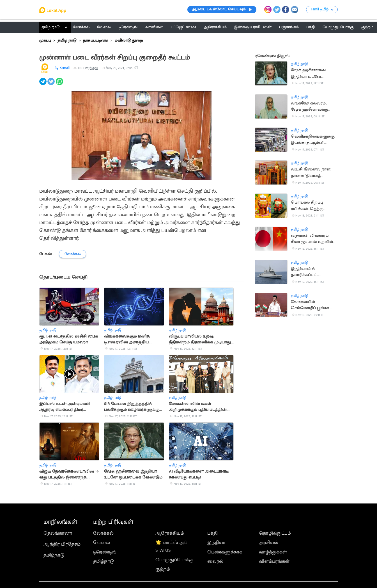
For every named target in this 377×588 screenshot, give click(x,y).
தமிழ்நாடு (54, 555)
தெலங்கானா (58, 533)
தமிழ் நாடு (51, 27)
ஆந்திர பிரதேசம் (62, 544)
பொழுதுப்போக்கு (174, 560)
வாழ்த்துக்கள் (273, 552)
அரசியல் (269, 543)
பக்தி (212, 533)
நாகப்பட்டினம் (96, 40)
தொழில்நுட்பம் (275, 533)
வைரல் (215, 561)
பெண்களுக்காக (225, 552)
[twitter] (51, 85)
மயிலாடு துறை (129, 40)
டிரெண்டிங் (105, 552)
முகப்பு (45, 40)
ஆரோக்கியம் (170, 533)
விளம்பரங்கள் (274, 561)
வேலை (102, 543)
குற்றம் (163, 569)
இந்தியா (216, 543)
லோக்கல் (103, 533)
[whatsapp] (60, 85)
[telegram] (43, 85)
